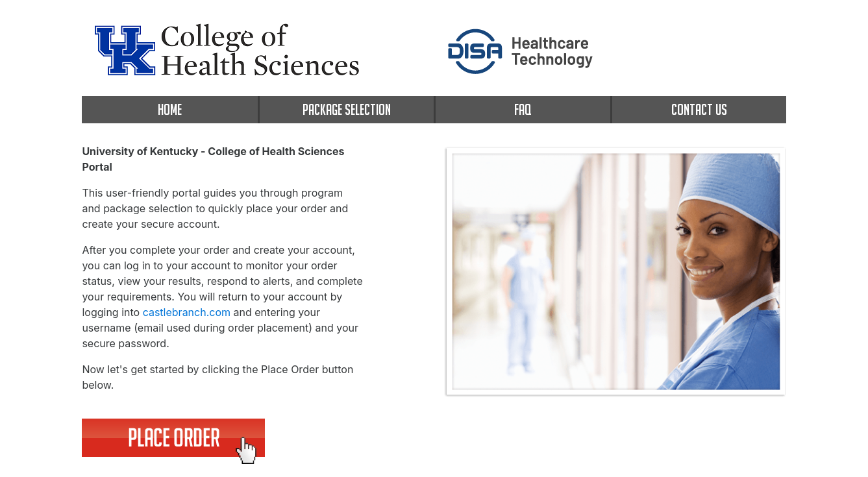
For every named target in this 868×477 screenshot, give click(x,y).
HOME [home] (170, 109)
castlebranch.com (187, 312)
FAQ (523, 109)
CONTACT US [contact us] (699, 109)
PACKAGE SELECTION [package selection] (347, 109)
